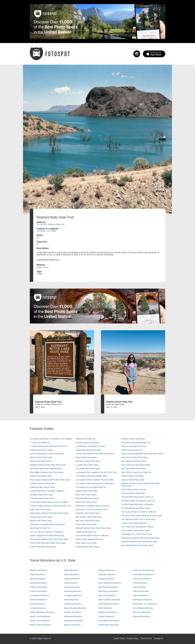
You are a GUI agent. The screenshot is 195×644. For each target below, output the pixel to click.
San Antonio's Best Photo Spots (135, 457)
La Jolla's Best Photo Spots (87, 465)
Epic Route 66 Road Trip (40, 528)
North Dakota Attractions (109, 604)
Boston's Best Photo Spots (41, 476)
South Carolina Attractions (144, 570)
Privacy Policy (133, 638)
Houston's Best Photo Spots (87, 443)
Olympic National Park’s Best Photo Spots (93, 528)
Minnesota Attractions (73, 616)
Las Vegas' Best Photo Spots (88, 469)
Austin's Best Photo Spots (41, 461)
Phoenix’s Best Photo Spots (87, 547)
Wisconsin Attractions (142, 612)
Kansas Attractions (72, 587)
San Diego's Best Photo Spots (134, 461)
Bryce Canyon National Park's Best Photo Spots (50, 480)
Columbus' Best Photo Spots (42, 498)
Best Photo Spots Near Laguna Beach (46, 469)
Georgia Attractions (38, 608)
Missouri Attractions (72, 625)
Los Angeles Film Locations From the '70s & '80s (96, 472)
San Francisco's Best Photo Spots (136, 465)
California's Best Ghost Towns (42, 487)
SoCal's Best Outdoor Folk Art (134, 489)
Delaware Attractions (38, 600)
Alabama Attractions (38, 570)
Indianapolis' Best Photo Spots (88, 450)
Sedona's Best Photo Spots (133, 480)
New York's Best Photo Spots (88, 521)
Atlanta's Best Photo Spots (41, 457)
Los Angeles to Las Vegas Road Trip (91, 487)
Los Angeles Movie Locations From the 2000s (95, 480)
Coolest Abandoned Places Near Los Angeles (49, 502)
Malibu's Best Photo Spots (87, 491)
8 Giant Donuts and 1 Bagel (41, 450)
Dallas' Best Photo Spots (40, 510)
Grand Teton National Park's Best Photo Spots (49, 539)
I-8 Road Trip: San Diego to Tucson (90, 446)
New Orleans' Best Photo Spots (89, 517)
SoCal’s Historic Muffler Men (133, 493)
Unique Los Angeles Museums (134, 523)
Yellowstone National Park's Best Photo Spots (141, 538)
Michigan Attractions (73, 612)
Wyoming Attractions (141, 616)
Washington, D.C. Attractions (145, 604)
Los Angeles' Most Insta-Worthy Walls (91, 476)
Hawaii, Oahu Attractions (40, 625)
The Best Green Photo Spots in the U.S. (138, 501)
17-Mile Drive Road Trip (40, 443)
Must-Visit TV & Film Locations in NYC (92, 510)
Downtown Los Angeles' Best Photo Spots (47, 524)
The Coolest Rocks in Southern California (139, 512)
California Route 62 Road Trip (42, 483)
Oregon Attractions (106, 616)
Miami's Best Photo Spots (86, 502)
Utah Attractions (140, 587)
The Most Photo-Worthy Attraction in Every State (142, 516)
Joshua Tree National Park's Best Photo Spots (95, 454)
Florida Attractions (37, 604)
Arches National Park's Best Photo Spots (47, 454)
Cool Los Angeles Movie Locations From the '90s (50, 506)
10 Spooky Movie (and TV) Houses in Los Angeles (51, 439)
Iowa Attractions (71, 583)
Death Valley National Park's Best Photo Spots (49, 513)
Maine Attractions (71, 600)
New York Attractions (107, 595)
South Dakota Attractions (143, 574)
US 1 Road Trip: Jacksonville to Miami (137, 527)
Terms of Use (146, 638)
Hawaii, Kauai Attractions (40, 616)
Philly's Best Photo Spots (86, 543)
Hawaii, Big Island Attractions (42, 612)
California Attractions (38, 587)
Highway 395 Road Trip (85, 439)
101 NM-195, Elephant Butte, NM (51, 224)
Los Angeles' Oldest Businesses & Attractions (95, 483)
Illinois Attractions (71, 574)
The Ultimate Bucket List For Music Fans (138, 519)
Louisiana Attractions (73, 595)
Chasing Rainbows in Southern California (47, 491)
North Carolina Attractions (109, 600)
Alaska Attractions (37, 574)
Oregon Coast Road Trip (86, 532)
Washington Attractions (143, 600)
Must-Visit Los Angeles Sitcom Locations (93, 506)
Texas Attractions (140, 583)
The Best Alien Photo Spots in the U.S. (138, 497)
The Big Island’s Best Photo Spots (136, 508)
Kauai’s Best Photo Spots (86, 457)
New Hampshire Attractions (110, 583)
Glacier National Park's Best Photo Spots (47, 535)
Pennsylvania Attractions (109, 621)
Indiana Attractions (72, 579)
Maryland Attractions (73, 604)
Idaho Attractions (71, 570)
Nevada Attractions (106, 579)
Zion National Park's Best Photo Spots (137, 545)
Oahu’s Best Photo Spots (86, 524)
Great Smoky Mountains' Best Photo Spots (48, 543)
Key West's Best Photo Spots (88, 461)
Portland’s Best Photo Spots (133, 439)
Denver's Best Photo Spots (41, 517)
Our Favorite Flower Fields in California (92, 535)
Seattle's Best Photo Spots (133, 476)
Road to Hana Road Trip (132, 450)
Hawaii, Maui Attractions (40, 621)
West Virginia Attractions (143, 608)
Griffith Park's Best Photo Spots (43, 547)
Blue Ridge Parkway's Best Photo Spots (47, 472)
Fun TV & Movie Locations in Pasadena (46, 532)
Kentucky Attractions (73, 591)
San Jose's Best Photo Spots (134, 469)
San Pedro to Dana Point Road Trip (136, 472)
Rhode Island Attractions (109, 625)
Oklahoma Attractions (107, 612)
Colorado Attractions (38, 591)
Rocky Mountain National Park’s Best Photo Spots (142, 454)
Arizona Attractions (38, 579)
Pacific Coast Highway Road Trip (89, 539)
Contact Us (159, 638)
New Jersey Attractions (108, 587)
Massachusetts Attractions (75, 608)
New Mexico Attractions (108, 591)
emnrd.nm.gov (43, 267)
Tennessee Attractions (142, 579)
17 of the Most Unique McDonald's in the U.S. (49, 446)
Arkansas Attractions (38, 583)
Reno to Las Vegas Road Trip (134, 446)
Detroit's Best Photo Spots (41, 521)
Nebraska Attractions (107, 574)
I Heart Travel (119, 638)
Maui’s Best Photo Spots (86, 495)
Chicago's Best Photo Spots (42, 495)
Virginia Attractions (141, 595)
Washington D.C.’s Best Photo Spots (137, 534)
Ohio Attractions (105, 608)
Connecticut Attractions (39, 595)
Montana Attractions (107, 570)
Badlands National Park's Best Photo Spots (48, 465)
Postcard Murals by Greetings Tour (136, 443)
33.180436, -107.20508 (46, 231)
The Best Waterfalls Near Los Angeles (137, 504)
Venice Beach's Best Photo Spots (135, 530)
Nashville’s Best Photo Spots (88, 513)
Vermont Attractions (141, 591)
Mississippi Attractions (73, 621)
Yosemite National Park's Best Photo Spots (139, 542)
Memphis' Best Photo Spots (87, 498)
